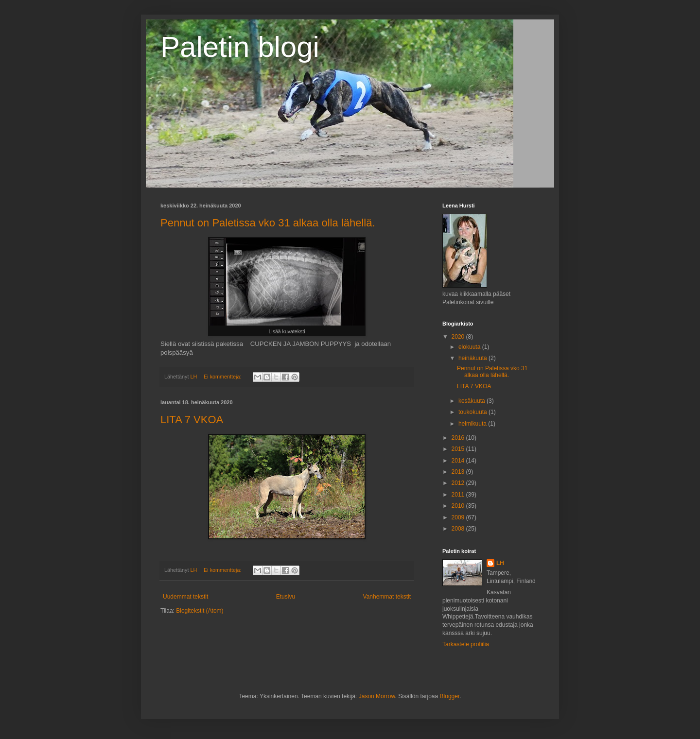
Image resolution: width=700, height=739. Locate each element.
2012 (459, 483)
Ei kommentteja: (223, 377)
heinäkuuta (473, 358)
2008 (459, 529)
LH (500, 563)
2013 (459, 472)
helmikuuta (473, 424)
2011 (459, 495)
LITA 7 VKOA (192, 420)
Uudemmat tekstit (185, 597)
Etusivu (286, 597)
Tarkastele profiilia (466, 644)
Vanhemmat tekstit (387, 597)
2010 (459, 506)
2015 (459, 449)
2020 (459, 337)
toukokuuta (473, 412)
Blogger (450, 696)
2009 (459, 517)
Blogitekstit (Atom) (200, 611)
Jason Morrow (377, 696)
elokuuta (470, 347)
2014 (459, 461)
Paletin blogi (240, 47)
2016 (459, 438)
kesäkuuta (472, 401)
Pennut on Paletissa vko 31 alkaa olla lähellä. (268, 223)
